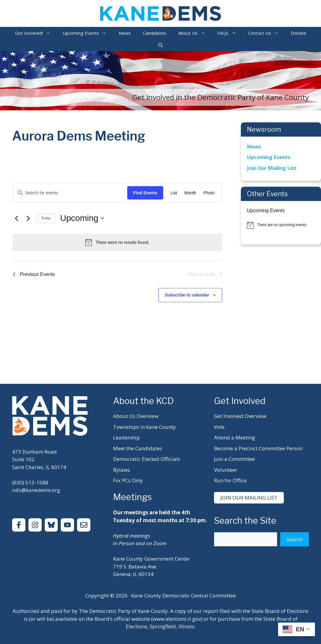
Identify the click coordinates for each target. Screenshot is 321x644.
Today (46, 218)
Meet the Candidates (138, 448)
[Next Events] (28, 218)
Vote (219, 427)
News (125, 33)
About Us (195, 33)
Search (295, 539)
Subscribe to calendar (187, 295)
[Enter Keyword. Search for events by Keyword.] (70, 193)
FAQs (230, 33)
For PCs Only (128, 480)
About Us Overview (136, 416)
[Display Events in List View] (174, 193)
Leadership (126, 437)
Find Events (145, 193)
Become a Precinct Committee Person (258, 448)
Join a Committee (234, 459)
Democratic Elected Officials (147, 459)
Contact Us (266, 33)
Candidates (155, 33)
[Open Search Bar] (161, 45)
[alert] (117, 242)
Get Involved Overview (240, 416)
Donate (298, 33)
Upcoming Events (88, 33)
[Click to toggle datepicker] (82, 218)
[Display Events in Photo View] (209, 193)
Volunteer (226, 470)
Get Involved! (36, 33)
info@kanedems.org (36, 490)
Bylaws (122, 470)
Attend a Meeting (235, 437)
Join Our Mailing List (272, 168)
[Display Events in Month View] (190, 193)
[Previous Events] (16, 218)
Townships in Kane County (144, 427)
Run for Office (230, 480)
